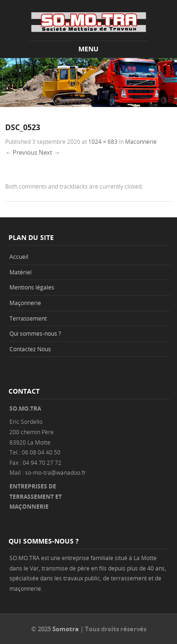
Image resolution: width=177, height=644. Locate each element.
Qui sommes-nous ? (35, 333)
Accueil (19, 256)
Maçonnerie (25, 303)
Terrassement (28, 318)
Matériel (21, 272)
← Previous (21, 152)
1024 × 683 (103, 141)
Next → (49, 152)
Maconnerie (141, 141)
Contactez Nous (30, 349)
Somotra (66, 629)
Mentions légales (32, 287)
